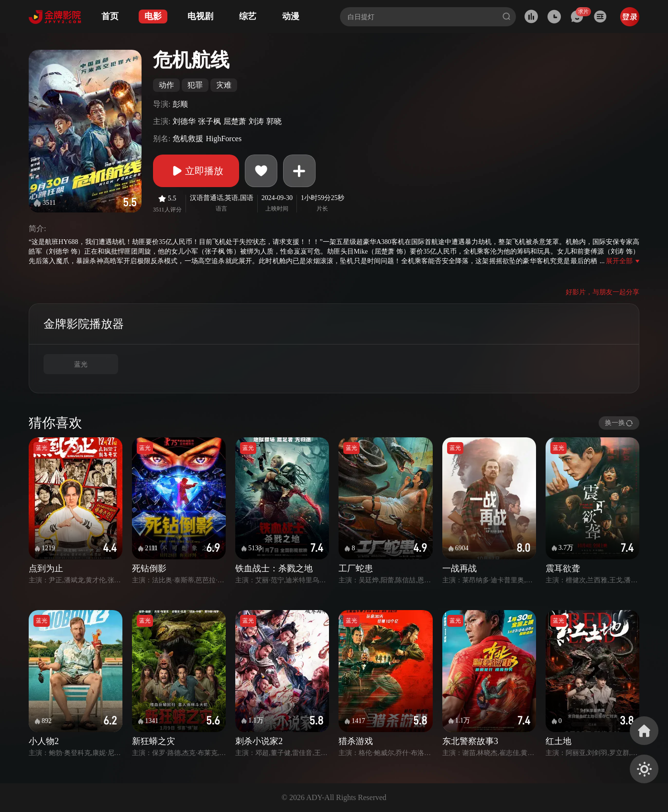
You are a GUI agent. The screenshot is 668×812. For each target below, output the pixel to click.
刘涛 (256, 121)
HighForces (224, 139)
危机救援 (188, 139)
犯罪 (195, 85)
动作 (166, 85)
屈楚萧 (235, 121)
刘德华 (184, 121)
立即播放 (196, 171)
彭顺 (180, 104)
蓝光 (81, 364)
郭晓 (274, 121)
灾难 (224, 85)
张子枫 (209, 121)
